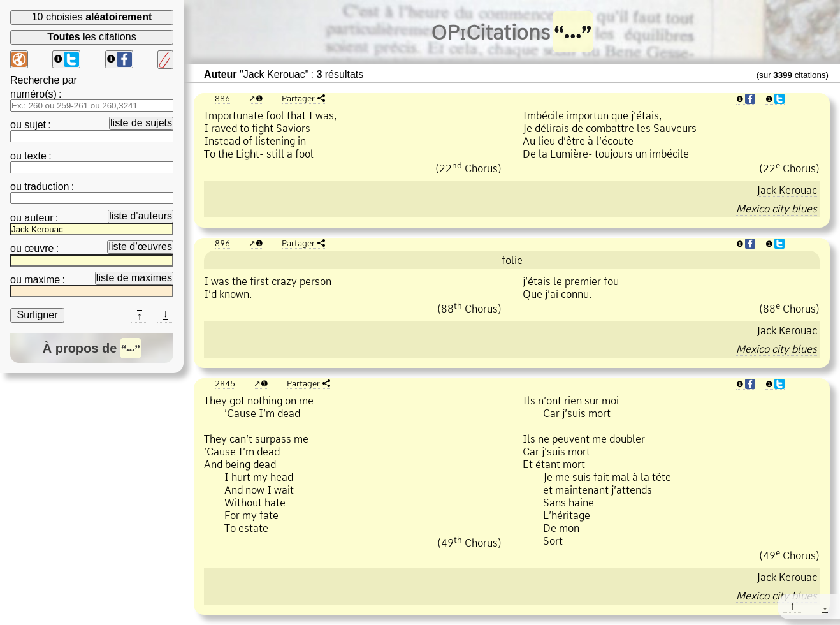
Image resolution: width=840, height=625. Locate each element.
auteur (39, 218)
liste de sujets (141, 123)
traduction (47, 187)
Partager (298, 98)
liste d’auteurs (141, 216)
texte (35, 156)
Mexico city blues (777, 209)
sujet (35, 125)
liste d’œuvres (140, 246)
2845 (225, 383)
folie (512, 260)
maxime (42, 280)
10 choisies (92, 17)
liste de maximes (134, 278)
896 (222, 243)
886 (222, 98)
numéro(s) (33, 94)
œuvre (39, 248)
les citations (91, 37)
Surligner (37, 315)
